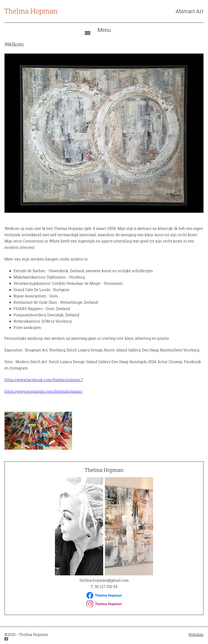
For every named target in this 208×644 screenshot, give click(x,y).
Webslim (196, 634)
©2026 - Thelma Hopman (26, 634)
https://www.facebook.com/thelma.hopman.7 (44, 380)
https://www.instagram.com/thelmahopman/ (44, 391)
